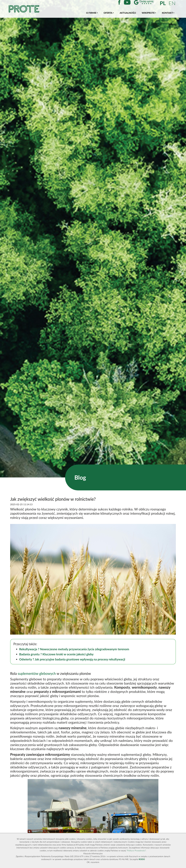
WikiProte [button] (149, 13)
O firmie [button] (92, 13)
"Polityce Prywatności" (136, 850)
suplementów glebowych (37, 673)
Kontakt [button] (168, 13)
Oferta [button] (109, 13)
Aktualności (128, 13)
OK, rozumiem (93, 862)
